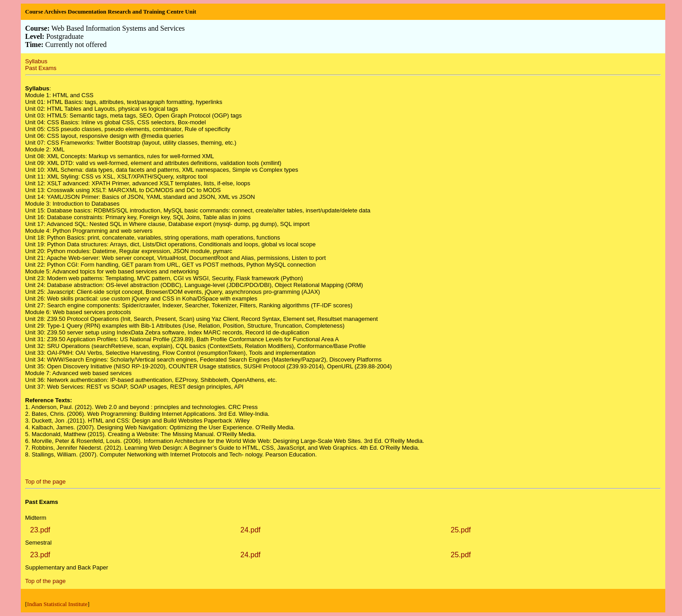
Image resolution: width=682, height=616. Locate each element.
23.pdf (40, 530)
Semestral (39, 543)
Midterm (36, 518)
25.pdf (461, 530)
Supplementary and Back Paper (67, 567)
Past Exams (41, 68)
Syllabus (36, 61)
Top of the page (46, 482)
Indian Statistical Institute (57, 604)
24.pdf (251, 530)
